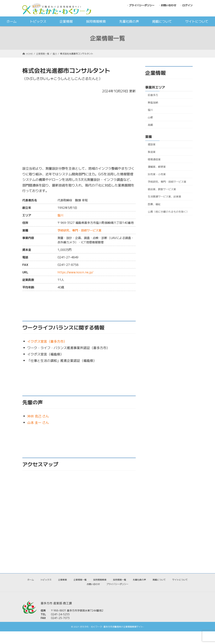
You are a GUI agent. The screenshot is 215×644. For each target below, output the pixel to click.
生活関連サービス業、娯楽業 (164, 197)
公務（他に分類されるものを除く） (168, 212)
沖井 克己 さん (38, 416)
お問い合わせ (93, 584)
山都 (150, 117)
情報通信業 (154, 159)
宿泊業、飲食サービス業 (162, 189)
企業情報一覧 (80, 580)
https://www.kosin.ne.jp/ (75, 272)
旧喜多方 (153, 95)
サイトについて (180, 580)
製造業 (152, 152)
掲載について (159, 580)
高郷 (150, 125)
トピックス (46, 580)
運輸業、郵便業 (157, 167)
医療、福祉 (154, 204)
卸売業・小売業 (157, 174)
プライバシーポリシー (117, 584)
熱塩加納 (153, 102)
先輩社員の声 (139, 580)
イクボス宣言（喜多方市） (47, 341)
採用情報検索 (100, 580)
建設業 (152, 144)
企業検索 (62, 580)
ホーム (31, 580)
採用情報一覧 (120, 580)
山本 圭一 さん (38, 422)
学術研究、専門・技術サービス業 (79, 230)
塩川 (60, 215)
